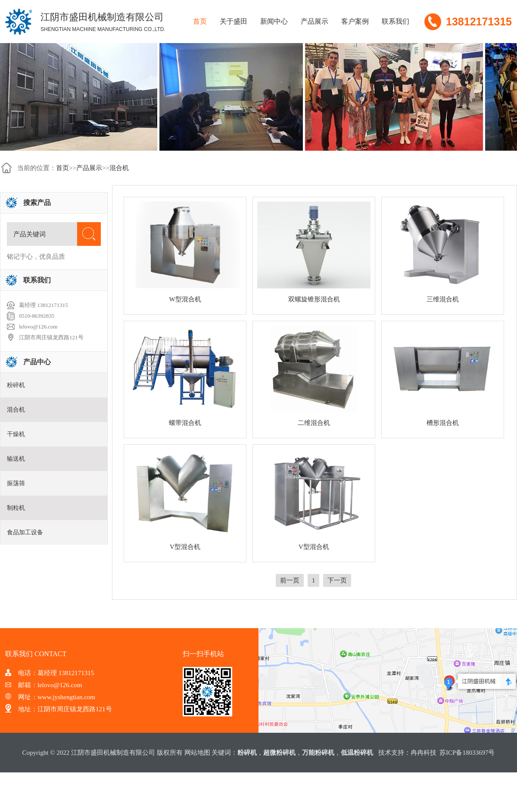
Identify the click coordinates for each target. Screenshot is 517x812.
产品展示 (315, 21)
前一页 (290, 580)
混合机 (119, 168)
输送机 (16, 459)
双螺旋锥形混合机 (314, 299)
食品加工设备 (25, 532)
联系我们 (396, 21)
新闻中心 (274, 21)
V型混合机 (185, 547)
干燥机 (16, 434)
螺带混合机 (185, 423)
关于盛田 (234, 21)
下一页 (337, 580)
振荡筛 (16, 483)
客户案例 (355, 21)
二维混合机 (314, 423)
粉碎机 (16, 385)
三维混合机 (443, 299)
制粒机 (16, 508)
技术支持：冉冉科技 (407, 753)
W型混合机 (185, 299)
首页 (200, 21)
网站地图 (197, 753)
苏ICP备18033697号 (467, 753)
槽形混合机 (443, 423)
